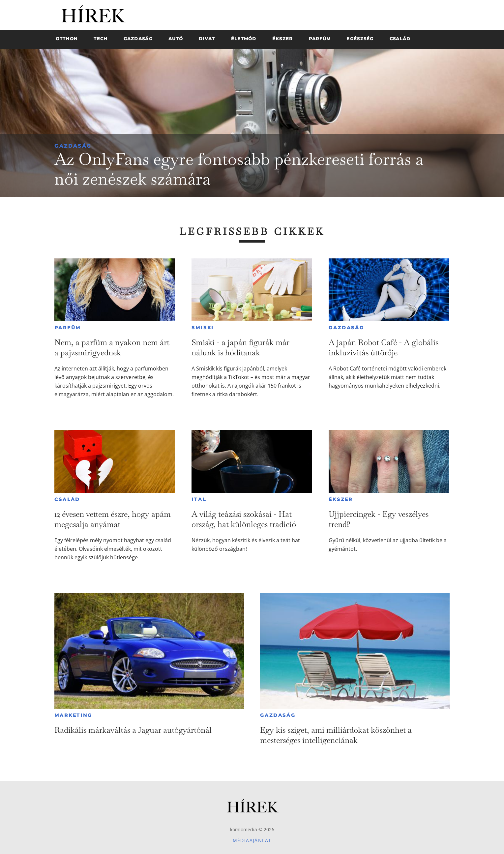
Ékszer (341, 499)
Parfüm (68, 328)
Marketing (73, 715)
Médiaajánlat (252, 840)
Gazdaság (73, 146)
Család (67, 499)
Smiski (203, 328)
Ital (199, 499)
